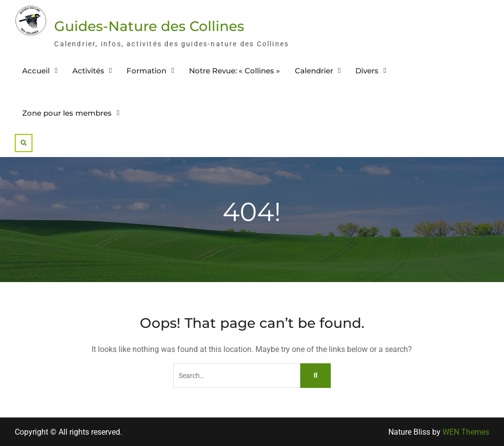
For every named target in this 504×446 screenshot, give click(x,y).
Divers (367, 71)
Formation (146, 71)
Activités (88, 71)
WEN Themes (466, 432)
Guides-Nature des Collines (149, 26)
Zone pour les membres (67, 113)
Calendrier (314, 71)
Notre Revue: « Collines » (235, 71)
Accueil (36, 71)
